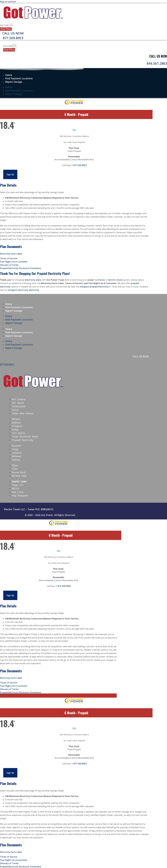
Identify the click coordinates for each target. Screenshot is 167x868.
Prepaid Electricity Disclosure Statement (21, 268)
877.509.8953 (13, 38)
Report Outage (14, 82)
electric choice (115, 280)
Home (9, 75)
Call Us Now (13, 33)
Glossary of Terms (9, 265)
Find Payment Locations (19, 78)
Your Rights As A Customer (14, 262)
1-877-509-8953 (79, 165)
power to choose (96, 280)
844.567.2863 (157, 63)
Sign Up (10, 174)
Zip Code (5, 25)
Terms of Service (9, 258)
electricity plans (33, 280)
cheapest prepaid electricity (94, 287)
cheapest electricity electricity (24, 290)
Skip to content (8, 2)
